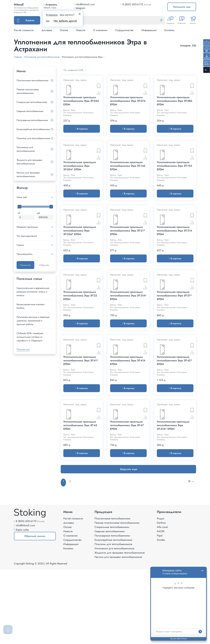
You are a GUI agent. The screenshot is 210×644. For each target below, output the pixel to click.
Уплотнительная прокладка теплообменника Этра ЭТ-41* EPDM (81, 425)
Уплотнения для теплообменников (26, 149)
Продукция (103, 587)
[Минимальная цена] (26, 217)
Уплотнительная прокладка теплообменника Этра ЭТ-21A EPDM (174, 269)
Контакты (169, 30)
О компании (100, 30)
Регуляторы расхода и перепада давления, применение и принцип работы (33, 321)
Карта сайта (22, 604)
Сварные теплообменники (30, 111)
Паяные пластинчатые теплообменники (28, 91)
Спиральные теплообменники (32, 102)
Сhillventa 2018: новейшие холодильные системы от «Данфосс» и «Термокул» (30, 337)
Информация (149, 30)
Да (48, 21)
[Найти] (164, 20)
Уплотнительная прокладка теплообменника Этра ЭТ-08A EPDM (175, 114)
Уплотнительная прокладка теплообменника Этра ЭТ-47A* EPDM (173, 502)
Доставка (47, 30)
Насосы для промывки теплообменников (28, 174)
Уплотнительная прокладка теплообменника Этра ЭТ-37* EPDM (174, 347)
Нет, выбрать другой (65, 21)
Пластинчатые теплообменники (32, 80)
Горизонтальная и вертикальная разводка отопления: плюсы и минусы (33, 292)
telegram (79, 8)
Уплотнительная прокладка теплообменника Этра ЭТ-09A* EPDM (80, 192)
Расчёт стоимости (24, 30)
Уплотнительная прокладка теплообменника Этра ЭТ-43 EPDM (80, 502)
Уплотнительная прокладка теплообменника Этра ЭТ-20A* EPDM (80, 269)
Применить (25, 265)
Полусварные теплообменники (32, 120)
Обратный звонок (30, 612)
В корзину (82, 142)
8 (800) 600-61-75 (133, 4)
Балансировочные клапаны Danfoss (31, 306)
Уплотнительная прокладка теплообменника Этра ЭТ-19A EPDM (174, 192)
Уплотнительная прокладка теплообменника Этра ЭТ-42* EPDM (174, 425)
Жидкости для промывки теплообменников (29, 162)
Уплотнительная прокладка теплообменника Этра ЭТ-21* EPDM (128, 269)
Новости (81, 30)
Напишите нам (182, 7)
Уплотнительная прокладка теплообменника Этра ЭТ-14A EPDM (128, 192)
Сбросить (44, 265)
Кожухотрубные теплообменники (33, 129)
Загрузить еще (128, 546)
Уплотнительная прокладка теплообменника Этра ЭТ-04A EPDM (81, 114)
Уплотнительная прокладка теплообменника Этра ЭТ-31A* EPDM (128, 347)
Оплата (64, 30)
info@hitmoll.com (25, 600)
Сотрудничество (124, 30)
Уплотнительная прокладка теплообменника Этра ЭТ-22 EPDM (80, 347)
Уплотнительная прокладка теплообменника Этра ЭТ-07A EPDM (128, 114)
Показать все (23, 349)
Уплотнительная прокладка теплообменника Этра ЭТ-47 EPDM (127, 502)
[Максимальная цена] (45, 217)
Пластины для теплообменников (33, 138)
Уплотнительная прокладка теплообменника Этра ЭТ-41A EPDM (128, 425)
